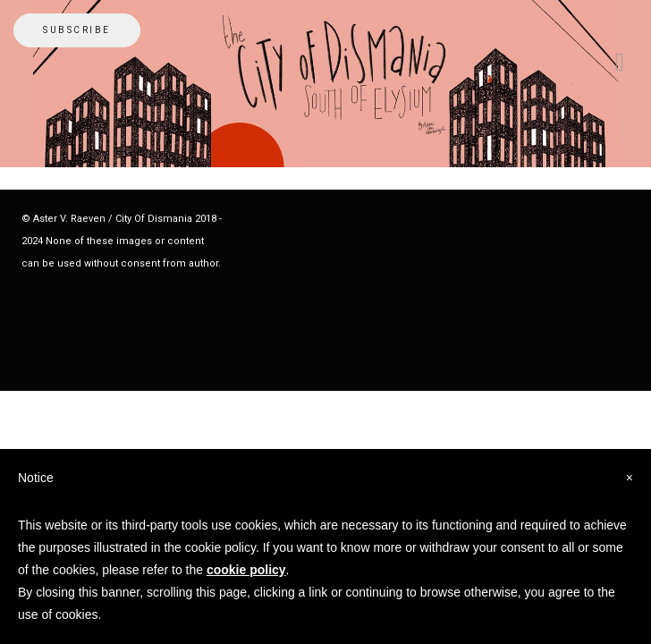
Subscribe (77, 30)
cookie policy (246, 570)
